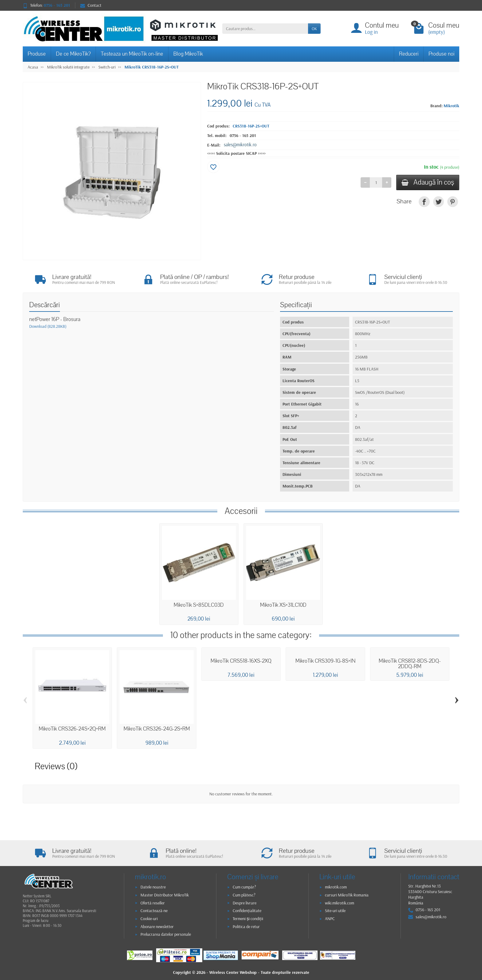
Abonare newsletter (157, 927)
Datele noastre (153, 887)
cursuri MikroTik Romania (347, 895)
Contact (91, 5)
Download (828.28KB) (48, 326)
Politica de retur (246, 927)
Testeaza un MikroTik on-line (132, 54)
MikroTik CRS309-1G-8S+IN (325, 661)
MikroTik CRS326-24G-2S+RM (157, 729)
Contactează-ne (154, 911)
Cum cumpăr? (244, 887)
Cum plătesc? (244, 895)
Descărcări (45, 305)
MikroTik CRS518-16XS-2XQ (241, 661)
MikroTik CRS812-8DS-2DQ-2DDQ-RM (410, 664)
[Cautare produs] (265, 29)
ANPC (330, 919)
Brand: (437, 106)
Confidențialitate (247, 911)
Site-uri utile (335, 911)
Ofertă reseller (153, 903)
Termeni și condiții (248, 919)
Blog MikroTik (188, 54)
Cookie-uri (149, 919)
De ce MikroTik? (73, 54)
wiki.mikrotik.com (340, 903)
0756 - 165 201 (243, 135)
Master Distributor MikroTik (165, 895)
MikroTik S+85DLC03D (199, 605)
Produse (37, 54)
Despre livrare (245, 903)
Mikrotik (451, 106)
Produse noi (441, 54)
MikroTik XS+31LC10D (283, 605)
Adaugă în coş (428, 182)
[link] (424, 202)
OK (314, 29)
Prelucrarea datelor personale (166, 934)
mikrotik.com (336, 887)
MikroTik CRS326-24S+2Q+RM (72, 729)
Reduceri (409, 54)
